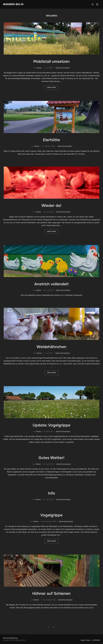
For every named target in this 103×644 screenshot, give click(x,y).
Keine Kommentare (63, 68)
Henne (39, 68)
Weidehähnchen (51, 347)
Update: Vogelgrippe (51, 425)
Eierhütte (51, 140)
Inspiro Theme (85, 640)
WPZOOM (97, 640)
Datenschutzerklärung (10, 638)
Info (51, 493)
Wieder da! (51, 205)
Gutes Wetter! (51, 458)
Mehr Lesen (53, 87)
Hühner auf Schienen (51, 593)
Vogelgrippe (51, 515)
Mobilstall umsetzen (51, 61)
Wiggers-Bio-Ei (14, 4)
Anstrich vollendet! (51, 284)
